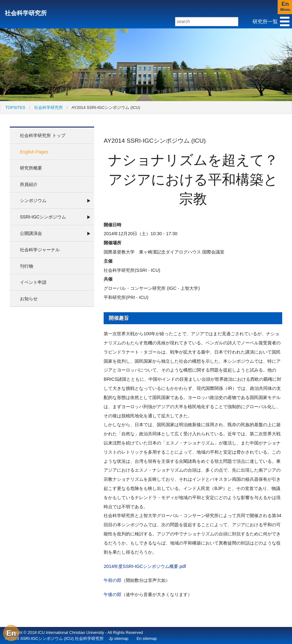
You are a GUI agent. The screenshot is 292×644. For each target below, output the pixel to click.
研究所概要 (31, 168)
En (11, 633)
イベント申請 (33, 282)
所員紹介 (29, 184)
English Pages (34, 152)
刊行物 (27, 266)
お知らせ (29, 299)
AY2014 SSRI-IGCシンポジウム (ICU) (106, 107)
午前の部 (113, 580)
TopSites (15, 107)
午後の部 (113, 594)
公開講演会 (31, 233)
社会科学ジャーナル (40, 250)
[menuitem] (15, 107)
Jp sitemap (119, 638)
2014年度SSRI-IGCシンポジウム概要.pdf (145, 566)
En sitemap (147, 638)
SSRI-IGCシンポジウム (43, 217)
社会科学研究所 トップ (43, 135)
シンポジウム (33, 200)
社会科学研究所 (26, 13)
